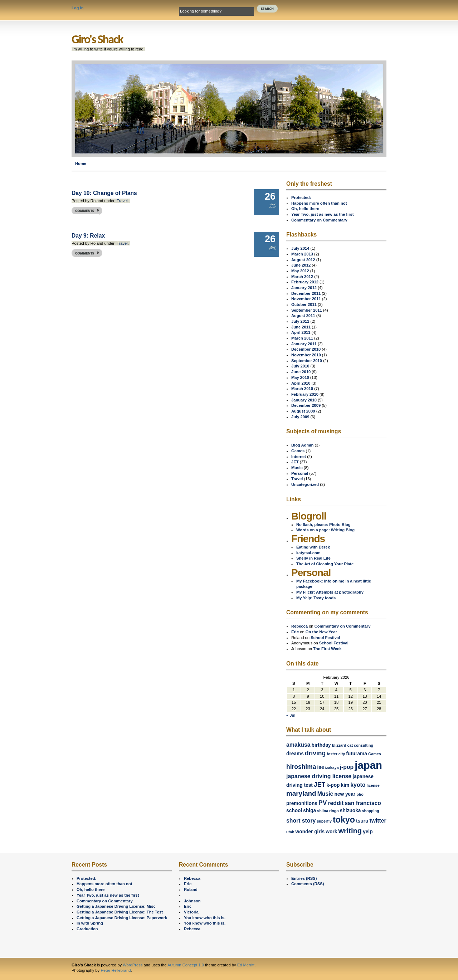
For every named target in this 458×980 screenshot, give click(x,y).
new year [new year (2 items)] (345, 794)
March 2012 (302, 277)
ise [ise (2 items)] (320, 767)
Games (298, 451)
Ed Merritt (246, 965)
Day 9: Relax (88, 236)
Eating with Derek (313, 547)
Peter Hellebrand (116, 970)
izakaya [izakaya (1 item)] (332, 767)
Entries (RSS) (304, 878)
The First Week (327, 649)
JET (295, 462)
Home (81, 164)
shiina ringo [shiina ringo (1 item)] (328, 811)
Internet (299, 457)
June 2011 (301, 327)
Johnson (192, 901)
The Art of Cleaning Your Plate (325, 564)
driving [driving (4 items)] (315, 753)
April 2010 (301, 383)
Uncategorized (305, 484)
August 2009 (303, 411)
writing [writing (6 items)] (350, 831)
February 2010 (305, 394)
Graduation (87, 929)
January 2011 (304, 344)
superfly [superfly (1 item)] (324, 821)
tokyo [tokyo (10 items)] (344, 820)
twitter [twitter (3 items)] (378, 821)
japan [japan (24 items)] (368, 765)
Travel (122, 201)
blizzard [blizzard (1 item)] (339, 745)
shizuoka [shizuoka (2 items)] (350, 811)
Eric (295, 632)
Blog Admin (302, 445)
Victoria (191, 912)
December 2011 (306, 293)
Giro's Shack (97, 39)
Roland (191, 889)
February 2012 (305, 282)
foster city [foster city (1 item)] (336, 754)
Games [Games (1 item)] (375, 754)
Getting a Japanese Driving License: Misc (116, 906)
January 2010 (304, 400)
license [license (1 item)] (373, 785)
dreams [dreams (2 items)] (295, 754)
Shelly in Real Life (313, 558)
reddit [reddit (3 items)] (336, 803)
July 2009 (300, 417)
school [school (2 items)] (294, 811)
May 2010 (300, 377)
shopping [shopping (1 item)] (371, 811)
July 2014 (300, 248)
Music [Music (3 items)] (325, 794)
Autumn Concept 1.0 (186, 965)
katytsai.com (308, 553)
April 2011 (301, 332)
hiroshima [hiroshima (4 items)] (301, 767)
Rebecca (299, 626)
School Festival (325, 638)
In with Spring (90, 923)
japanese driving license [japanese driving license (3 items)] (319, 776)
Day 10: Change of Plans (104, 193)
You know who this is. (205, 918)
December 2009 (306, 405)
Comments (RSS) (308, 884)
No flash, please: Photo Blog (323, 525)
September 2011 (307, 310)
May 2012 (300, 271)
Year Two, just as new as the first (323, 214)
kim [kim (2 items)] (345, 785)
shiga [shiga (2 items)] (310, 811)
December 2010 (306, 349)
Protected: (301, 198)
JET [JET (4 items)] (320, 785)
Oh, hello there (305, 209)
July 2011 (300, 321)
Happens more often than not (319, 203)
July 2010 (300, 366)
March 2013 (302, 254)
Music (297, 468)
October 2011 (304, 304)
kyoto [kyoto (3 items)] (358, 785)
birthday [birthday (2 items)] (321, 745)
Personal (300, 473)
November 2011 (306, 299)
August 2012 (303, 260)
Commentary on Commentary (319, 220)
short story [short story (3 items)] (301, 821)
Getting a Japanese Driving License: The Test (120, 912)
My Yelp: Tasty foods (316, 598)
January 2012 (304, 288)
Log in (78, 8)
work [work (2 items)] (331, 832)
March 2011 (302, 338)
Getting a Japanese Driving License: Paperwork (122, 918)
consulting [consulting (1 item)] (364, 745)
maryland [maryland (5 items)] (301, 793)
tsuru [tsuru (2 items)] (362, 821)
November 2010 (306, 355)
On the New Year (321, 632)
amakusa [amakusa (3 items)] (298, 745)
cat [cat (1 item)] (350, 745)
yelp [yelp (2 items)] (368, 832)
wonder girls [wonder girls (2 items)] (310, 832)
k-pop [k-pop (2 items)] (333, 785)
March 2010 (302, 389)
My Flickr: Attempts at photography (330, 592)
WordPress (133, 965)
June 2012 (301, 265)
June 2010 (301, 372)
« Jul (291, 715)
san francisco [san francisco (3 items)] (363, 803)
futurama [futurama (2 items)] (357, 754)
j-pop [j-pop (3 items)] (347, 767)
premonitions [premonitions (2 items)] (302, 803)
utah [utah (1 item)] (290, 832)
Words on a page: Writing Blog (325, 530)
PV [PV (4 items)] (323, 803)
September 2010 (307, 361)
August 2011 (303, 316)
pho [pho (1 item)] (360, 794)
